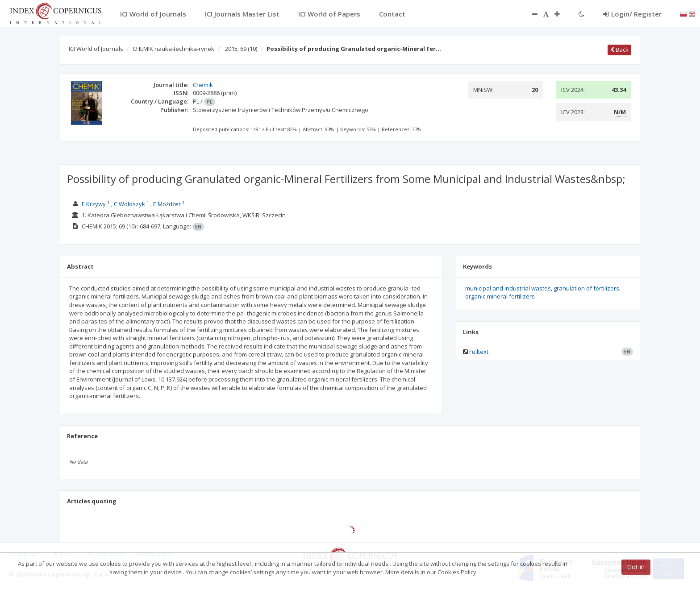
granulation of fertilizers (586, 288)
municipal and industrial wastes (508, 288)
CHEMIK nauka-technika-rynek (173, 49)
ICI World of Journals (96, 49)
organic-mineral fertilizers (500, 296)
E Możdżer (167, 204)
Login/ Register (632, 14)
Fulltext (479, 352)
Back (619, 50)
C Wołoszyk (129, 204)
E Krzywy (94, 204)
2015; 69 (241, 49)
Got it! (636, 567)
